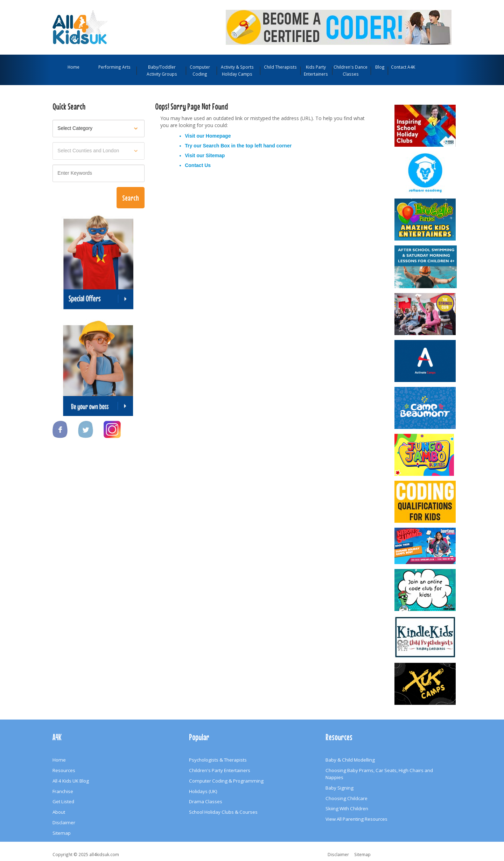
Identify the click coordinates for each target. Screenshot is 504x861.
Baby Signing (339, 788)
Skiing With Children (347, 808)
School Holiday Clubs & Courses (223, 812)
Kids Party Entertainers (316, 70)
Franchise (63, 791)
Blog (380, 67)
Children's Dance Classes (351, 70)
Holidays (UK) (203, 791)
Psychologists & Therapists (218, 760)
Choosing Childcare (346, 798)
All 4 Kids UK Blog (71, 781)
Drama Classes (206, 801)
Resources (64, 770)
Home (73, 67)
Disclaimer (64, 822)
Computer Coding (200, 70)
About (59, 812)
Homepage (218, 136)
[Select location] (99, 151)
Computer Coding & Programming (226, 781)
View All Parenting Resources (356, 819)
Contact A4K (403, 67)
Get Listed (63, 801)
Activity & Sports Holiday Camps (237, 70)
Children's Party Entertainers (220, 770)
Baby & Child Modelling (350, 760)
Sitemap (215, 155)
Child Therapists (280, 67)
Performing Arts (114, 67)
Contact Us (198, 165)
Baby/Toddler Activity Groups (162, 70)
